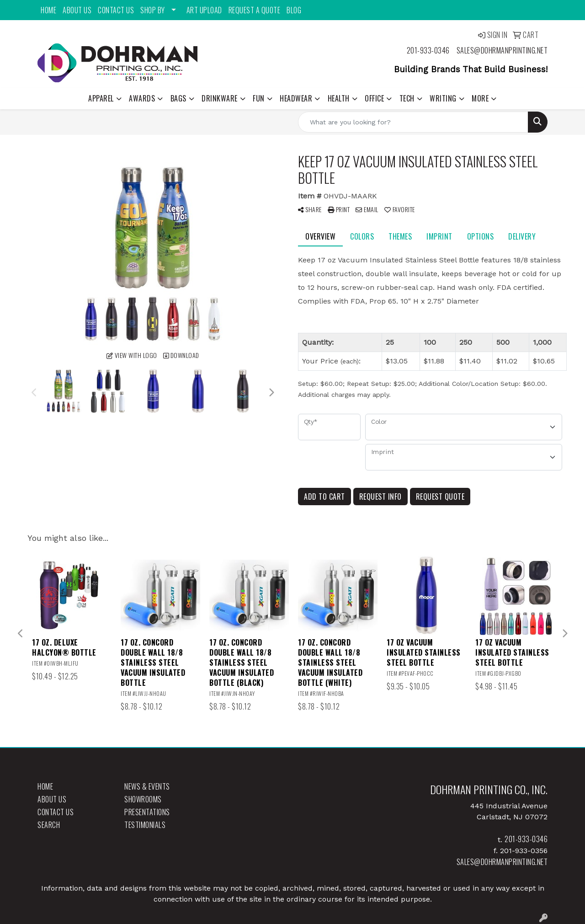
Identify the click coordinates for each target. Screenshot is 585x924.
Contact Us (116, 10)
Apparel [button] (101, 98)
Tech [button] (407, 98)
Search (49, 825)
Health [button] (339, 98)
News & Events (147, 786)
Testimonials (145, 825)
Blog (294, 10)
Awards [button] (142, 98)
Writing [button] (443, 98)
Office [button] (374, 98)
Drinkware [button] (220, 98)
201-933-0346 (428, 50)
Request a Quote (255, 10)
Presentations (147, 812)
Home (48, 10)
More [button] (480, 98)
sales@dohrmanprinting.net (502, 50)
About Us (77, 10)
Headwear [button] (296, 98)
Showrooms (143, 799)
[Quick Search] (413, 122)
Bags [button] (178, 98)
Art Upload (204, 10)
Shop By (153, 10)
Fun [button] (259, 98)
